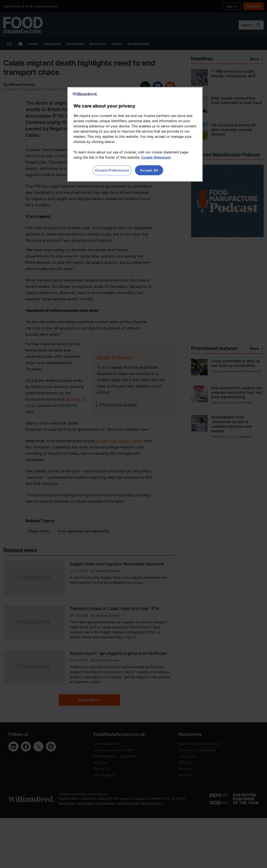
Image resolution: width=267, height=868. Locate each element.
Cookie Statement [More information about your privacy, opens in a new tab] (156, 157)
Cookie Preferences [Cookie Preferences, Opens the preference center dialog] (112, 170)
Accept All (149, 170)
